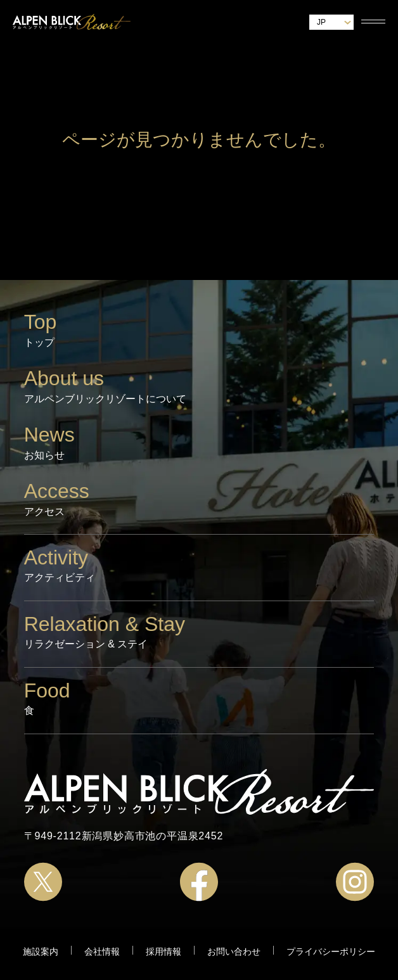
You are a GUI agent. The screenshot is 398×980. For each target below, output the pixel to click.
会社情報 (102, 951)
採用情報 (164, 951)
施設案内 (41, 951)
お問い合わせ (234, 951)
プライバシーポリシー (331, 951)
